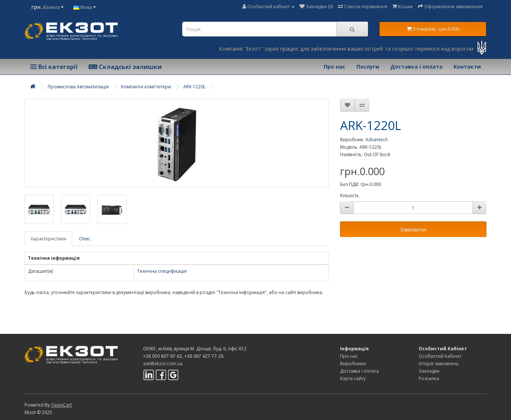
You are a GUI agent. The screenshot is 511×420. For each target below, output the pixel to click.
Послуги (368, 67)
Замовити (413, 229)
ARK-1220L (194, 87)
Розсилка (429, 378)
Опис (85, 239)
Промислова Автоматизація (78, 87)
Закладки (429, 371)
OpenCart (61, 405)
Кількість (350, 195)
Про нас (334, 67)
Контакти (467, 67)
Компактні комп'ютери (146, 87)
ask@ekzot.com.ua (163, 364)
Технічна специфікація (162, 271)
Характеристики (48, 239)
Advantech (377, 140)
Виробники (353, 364)
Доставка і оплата (416, 67)
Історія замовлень (439, 364)
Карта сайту (353, 378)
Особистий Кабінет (440, 356)
